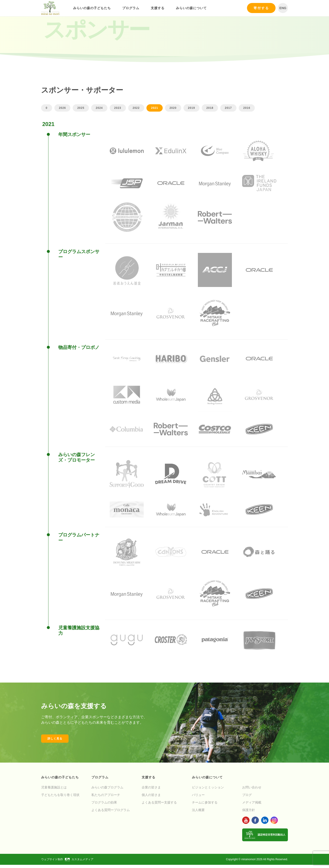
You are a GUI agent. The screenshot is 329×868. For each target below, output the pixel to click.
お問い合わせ (252, 790)
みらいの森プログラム (107, 790)
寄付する (261, 8)
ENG (283, 8)
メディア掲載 (252, 806)
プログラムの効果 (104, 806)
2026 (62, 108)
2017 (228, 108)
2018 (210, 108)
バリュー (198, 798)
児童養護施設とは (54, 790)
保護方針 (249, 813)
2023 (118, 108)
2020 (173, 108)
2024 (99, 108)
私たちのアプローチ (106, 798)
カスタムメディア (79, 863)
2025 (81, 108)
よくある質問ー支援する (159, 806)
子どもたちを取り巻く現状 (60, 798)
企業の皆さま (151, 790)
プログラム (131, 8)
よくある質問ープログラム (111, 813)
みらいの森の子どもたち (92, 8)
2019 (192, 108)
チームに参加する (205, 806)
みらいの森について (191, 8)
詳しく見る (55, 742)
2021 (155, 108)
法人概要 (198, 813)
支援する (158, 8)
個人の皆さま (151, 798)
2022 (136, 108)
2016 (247, 108)
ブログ (247, 798)
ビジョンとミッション (208, 790)
